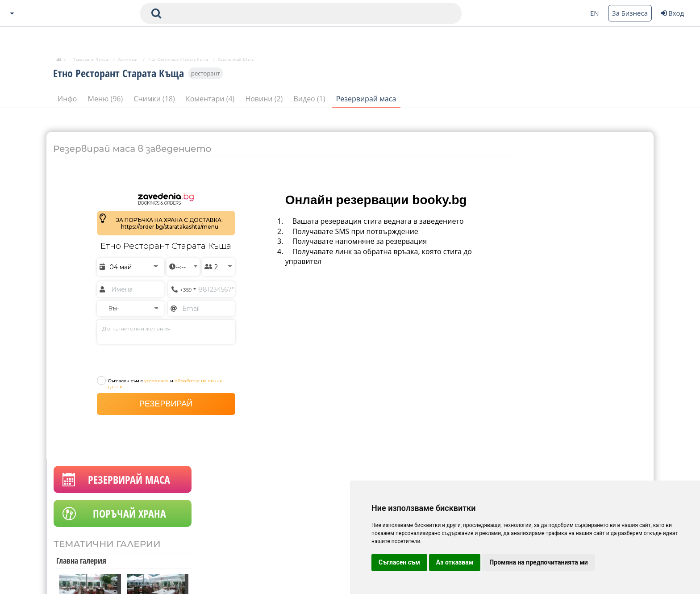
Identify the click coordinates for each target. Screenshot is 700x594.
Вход (672, 13)
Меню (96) (106, 102)
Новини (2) (265, 102)
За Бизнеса (630, 13)
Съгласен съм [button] (399, 562)
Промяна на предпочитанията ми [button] (538, 562)
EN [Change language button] (595, 13)
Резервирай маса (366, 102)
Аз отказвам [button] (455, 562)
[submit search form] (156, 13)
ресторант (206, 77)
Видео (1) (310, 102)
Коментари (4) (211, 102)
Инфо (68, 102)
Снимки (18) (155, 102)
